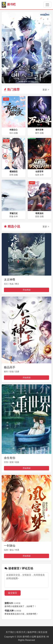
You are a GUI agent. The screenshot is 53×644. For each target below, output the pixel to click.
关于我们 (10, 632)
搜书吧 (9, 5)
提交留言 (13, 593)
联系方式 (21, 632)
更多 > (46, 90)
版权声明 (32, 632)
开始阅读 (27, 290)
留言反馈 (43, 632)
